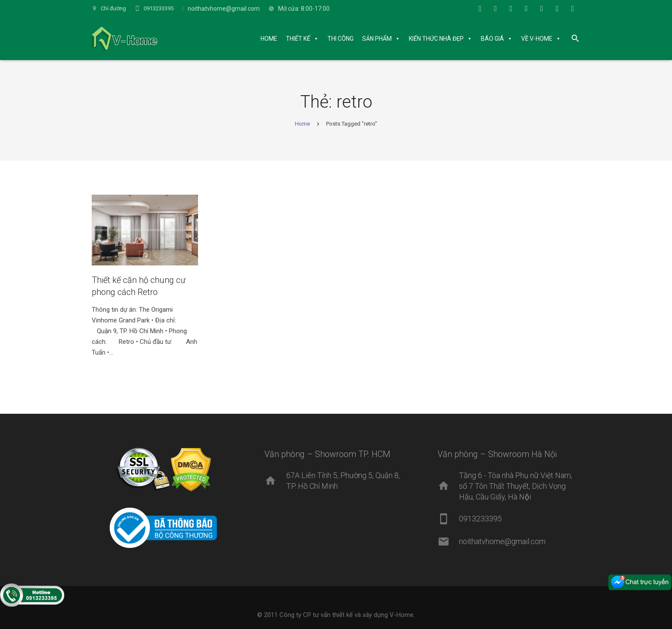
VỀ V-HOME (537, 39)
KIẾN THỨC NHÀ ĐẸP (436, 39)
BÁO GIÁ (492, 39)
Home (302, 124)
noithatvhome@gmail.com (224, 9)
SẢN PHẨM (377, 39)
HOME (269, 39)
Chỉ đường (113, 8)
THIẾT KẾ (298, 39)
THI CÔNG (340, 39)
